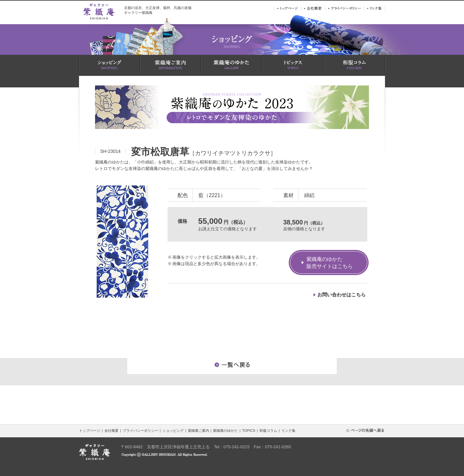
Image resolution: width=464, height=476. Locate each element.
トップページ (90, 431)
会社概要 (111, 431)
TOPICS (249, 431)
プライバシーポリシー (140, 431)
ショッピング (173, 431)
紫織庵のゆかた (225, 431)
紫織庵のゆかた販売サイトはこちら (330, 263)
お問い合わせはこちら (342, 295)
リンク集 (288, 431)
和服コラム (268, 431)
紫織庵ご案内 (198, 431)
